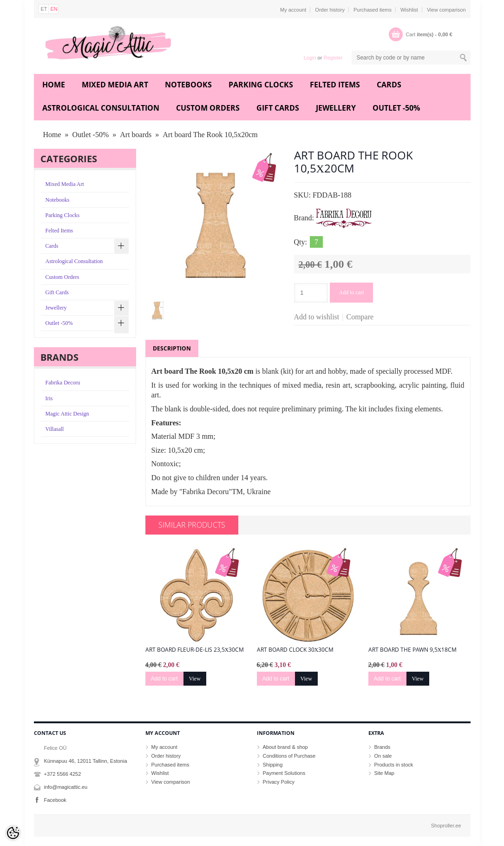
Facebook (55, 800)
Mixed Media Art (115, 85)
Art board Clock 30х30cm (295, 650)
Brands (383, 747)
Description (172, 348)
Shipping (273, 765)
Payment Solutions (284, 773)
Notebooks (188, 85)
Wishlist (409, 10)
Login (310, 58)
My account (293, 10)
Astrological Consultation (101, 108)
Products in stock (394, 765)
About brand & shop (285, 747)
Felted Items (335, 85)
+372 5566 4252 (63, 774)
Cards (389, 85)
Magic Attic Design (67, 414)
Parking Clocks (261, 85)
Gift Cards (278, 108)
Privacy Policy (279, 782)
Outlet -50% (396, 108)
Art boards (136, 135)
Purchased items (373, 10)
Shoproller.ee (446, 826)
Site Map (384, 773)
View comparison (446, 10)
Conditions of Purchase (289, 756)
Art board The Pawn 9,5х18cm (413, 650)
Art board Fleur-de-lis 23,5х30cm (195, 650)
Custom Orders (208, 108)
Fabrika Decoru (63, 383)
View (195, 679)
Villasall (55, 429)
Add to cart (352, 292)
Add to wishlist (317, 317)
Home (54, 85)
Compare (360, 317)
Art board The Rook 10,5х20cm (210, 135)
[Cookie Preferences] (13, 833)
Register (333, 58)
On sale (383, 756)
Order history (330, 10)
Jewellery (336, 108)
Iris (49, 398)
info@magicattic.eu (66, 787)
